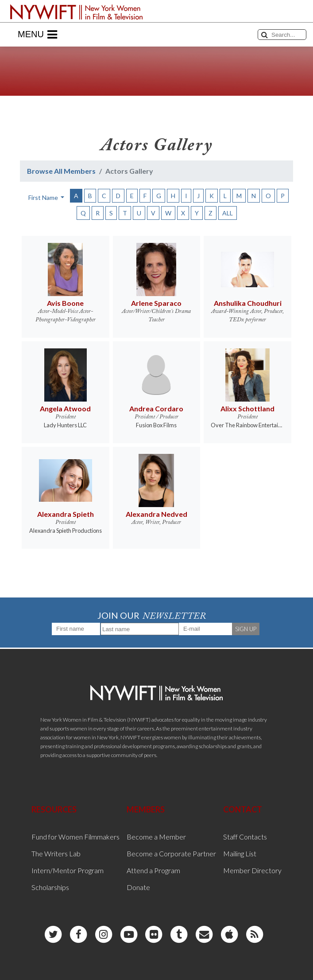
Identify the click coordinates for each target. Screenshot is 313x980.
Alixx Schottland (247, 408)
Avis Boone (65, 303)
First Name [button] (44, 197)
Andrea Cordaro (156, 408)
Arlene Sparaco (156, 303)
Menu (37, 35)
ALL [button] (228, 213)
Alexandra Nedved (156, 514)
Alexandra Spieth (66, 514)
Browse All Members (61, 171)
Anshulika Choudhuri (248, 303)
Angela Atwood (65, 408)
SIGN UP (246, 629)
